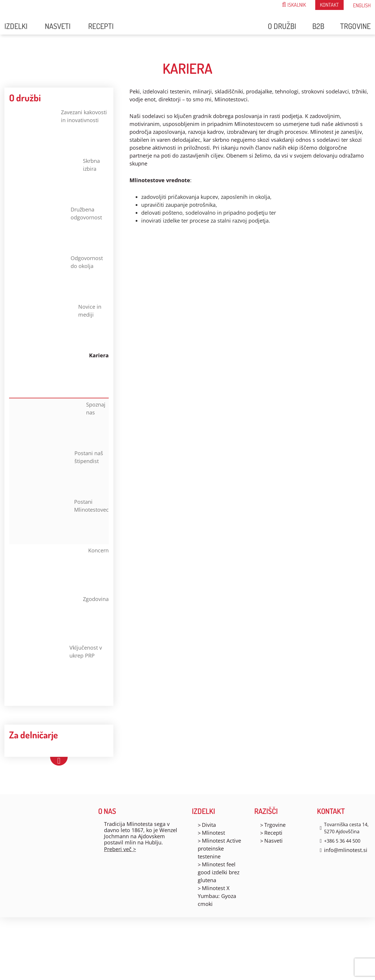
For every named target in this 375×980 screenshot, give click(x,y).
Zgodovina (59, 617)
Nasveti (58, 26)
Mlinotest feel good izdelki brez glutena (219, 872)
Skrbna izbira (54, 178)
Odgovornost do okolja (56, 276)
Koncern (59, 568)
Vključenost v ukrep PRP (56, 665)
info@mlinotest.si (346, 850)
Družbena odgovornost (56, 227)
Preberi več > (120, 849)
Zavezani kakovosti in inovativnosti (58, 130)
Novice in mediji (55, 324)
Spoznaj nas (61, 422)
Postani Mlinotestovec (63, 519)
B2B (318, 26)
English (362, 5)
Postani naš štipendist (60, 471)
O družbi (282, 26)
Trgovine (355, 26)
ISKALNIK (294, 4)
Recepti (101, 26)
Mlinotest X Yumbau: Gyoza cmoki (217, 896)
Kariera (59, 373)
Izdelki (16, 26)
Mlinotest (213, 833)
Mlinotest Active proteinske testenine (219, 848)
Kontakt (329, 5)
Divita (209, 825)
